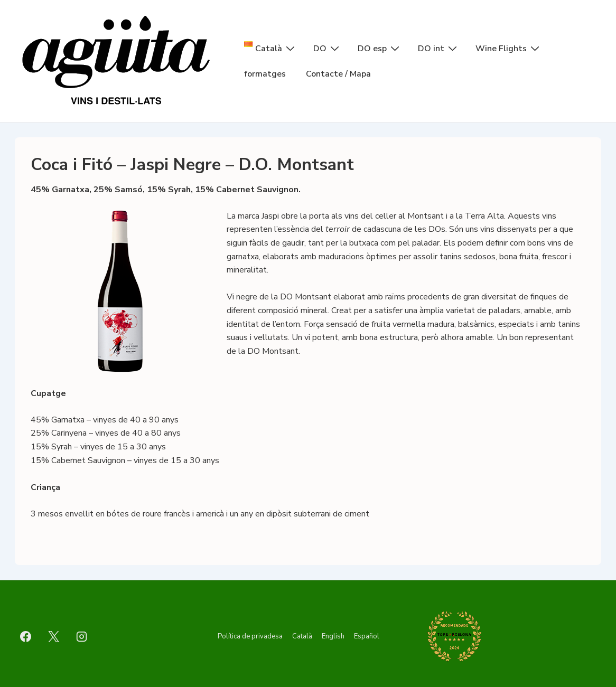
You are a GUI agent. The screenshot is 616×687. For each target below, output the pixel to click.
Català (302, 636)
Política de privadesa (250, 636)
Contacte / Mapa (338, 74)
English (333, 636)
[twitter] (54, 636)
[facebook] (26, 636)
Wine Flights (509, 48)
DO (328, 48)
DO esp (380, 48)
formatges (265, 74)
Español (367, 636)
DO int (439, 48)
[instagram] (82, 636)
